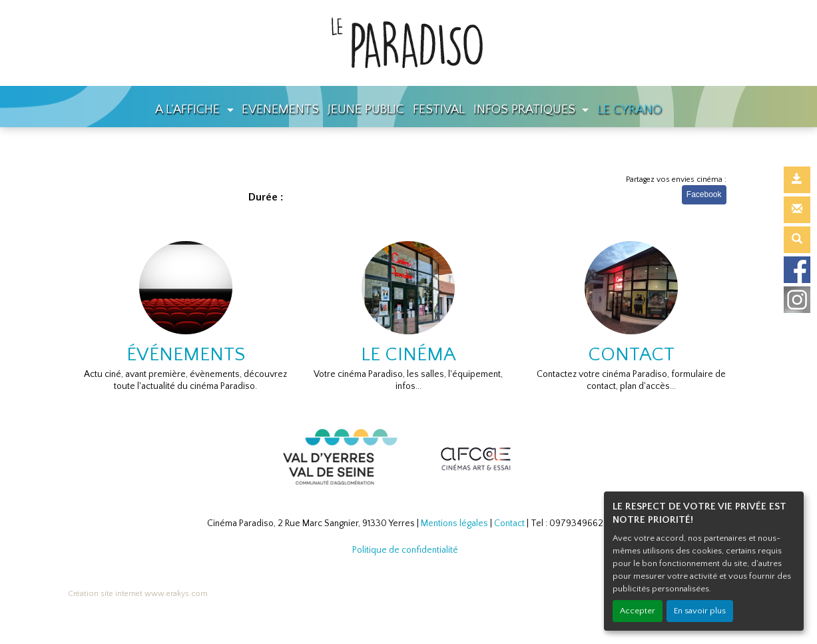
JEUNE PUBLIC (366, 110)
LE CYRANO (630, 110)
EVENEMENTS (280, 110)
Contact (509, 523)
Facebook (704, 194)
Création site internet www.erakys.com (138, 594)
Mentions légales (454, 523)
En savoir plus (700, 611)
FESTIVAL (439, 110)
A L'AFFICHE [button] (189, 110)
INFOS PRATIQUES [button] (526, 110)
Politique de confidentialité (405, 550)
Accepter (638, 611)
